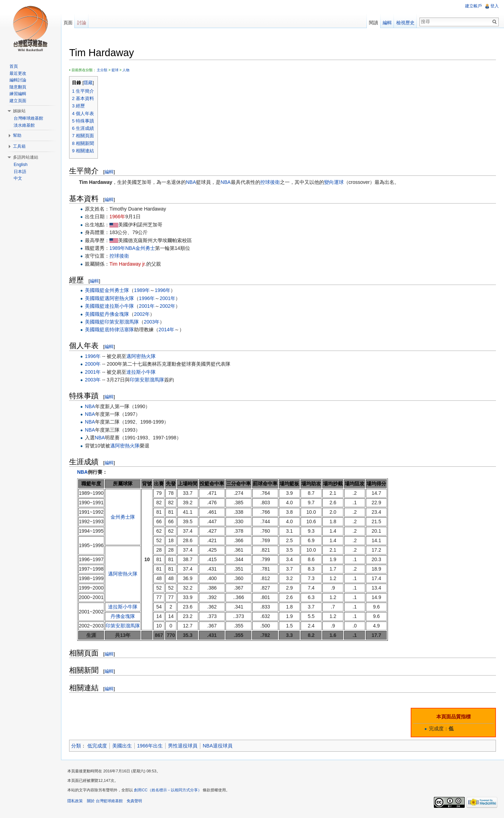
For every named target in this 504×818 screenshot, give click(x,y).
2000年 (94, 364)
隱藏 (89, 83)
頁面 (69, 23)
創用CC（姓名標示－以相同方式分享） (169, 791)
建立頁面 (18, 101)
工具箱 (19, 146)
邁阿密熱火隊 (121, 298)
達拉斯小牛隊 (121, 306)
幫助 (17, 135)
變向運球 (335, 182)
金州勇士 (147, 248)
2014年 (168, 330)
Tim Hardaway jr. (129, 264)
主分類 (103, 70)
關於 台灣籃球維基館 (106, 802)
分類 (78, 746)
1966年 (119, 217)
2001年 (169, 298)
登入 (494, 6)
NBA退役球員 (219, 746)
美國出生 (123, 746)
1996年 (164, 291)
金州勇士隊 (118, 291)
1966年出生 (151, 746)
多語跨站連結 (26, 157)
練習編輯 (18, 94)
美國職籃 (96, 291)
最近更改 (18, 73)
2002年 (169, 306)
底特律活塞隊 (121, 330)
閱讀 (373, 23)
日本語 (20, 172)
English (21, 165)
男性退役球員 (184, 746)
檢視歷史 (405, 23)
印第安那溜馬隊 (123, 322)
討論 (82, 23)
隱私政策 (76, 802)
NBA (192, 182)
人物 (127, 70)
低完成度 (99, 746)
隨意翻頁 (18, 87)
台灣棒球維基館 (28, 118)
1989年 (119, 248)
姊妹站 (19, 111)
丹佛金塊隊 (118, 314)
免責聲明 (135, 802)
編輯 (110, 172)
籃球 (116, 70)
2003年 (153, 322)
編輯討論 (18, 80)
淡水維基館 (24, 125)
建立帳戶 (473, 6)
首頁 (14, 66)
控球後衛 (271, 182)
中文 (18, 178)
